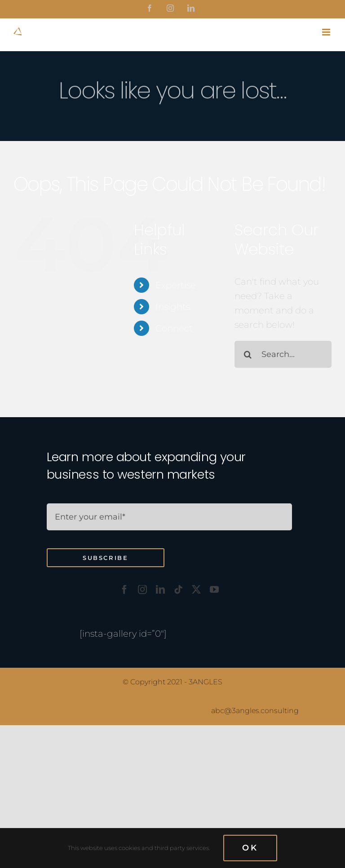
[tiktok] (178, 590)
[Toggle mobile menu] (327, 32)
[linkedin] (160, 590)
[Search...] (283, 354)
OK (250, 848)
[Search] (248, 354)
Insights (173, 307)
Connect (174, 328)
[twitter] (196, 590)
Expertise (176, 285)
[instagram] (142, 590)
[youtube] (214, 590)
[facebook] (124, 590)
